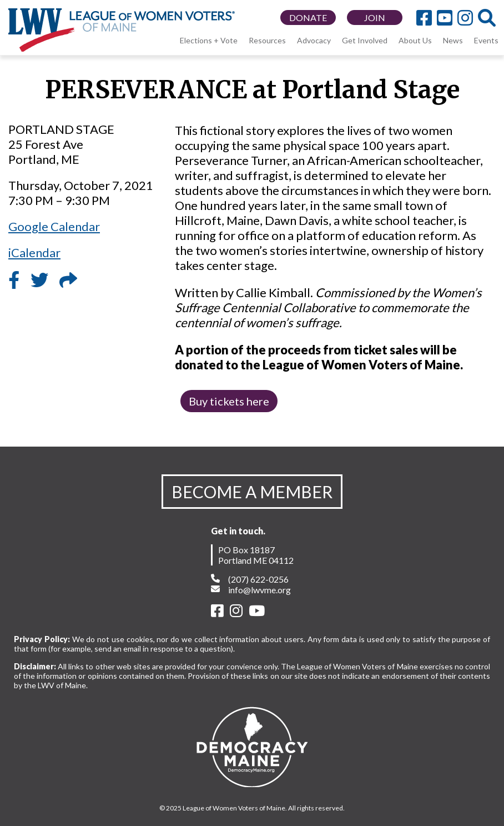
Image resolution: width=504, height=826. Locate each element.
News (453, 40)
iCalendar (34, 252)
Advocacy (314, 40)
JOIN (375, 17)
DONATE (308, 17)
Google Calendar (54, 226)
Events (486, 40)
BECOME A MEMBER (252, 492)
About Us (415, 40)
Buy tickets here (229, 401)
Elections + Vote (209, 40)
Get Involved (365, 40)
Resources (267, 40)
